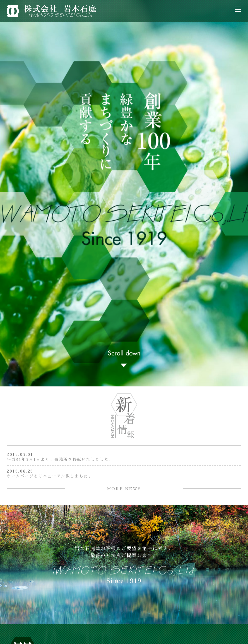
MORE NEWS (124, 489)
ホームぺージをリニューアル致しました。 (50, 476)
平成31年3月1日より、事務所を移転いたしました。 (60, 460)
